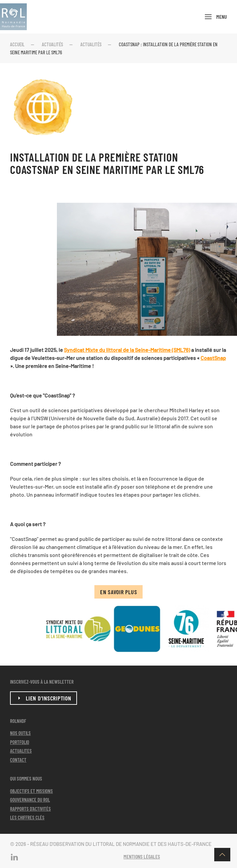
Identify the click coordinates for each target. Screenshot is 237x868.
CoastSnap (213, 358)
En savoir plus (119, 592)
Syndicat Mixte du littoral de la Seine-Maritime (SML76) (127, 350)
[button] (216, 17)
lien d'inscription (44, 698)
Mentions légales (142, 856)
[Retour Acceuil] (13, 17)
